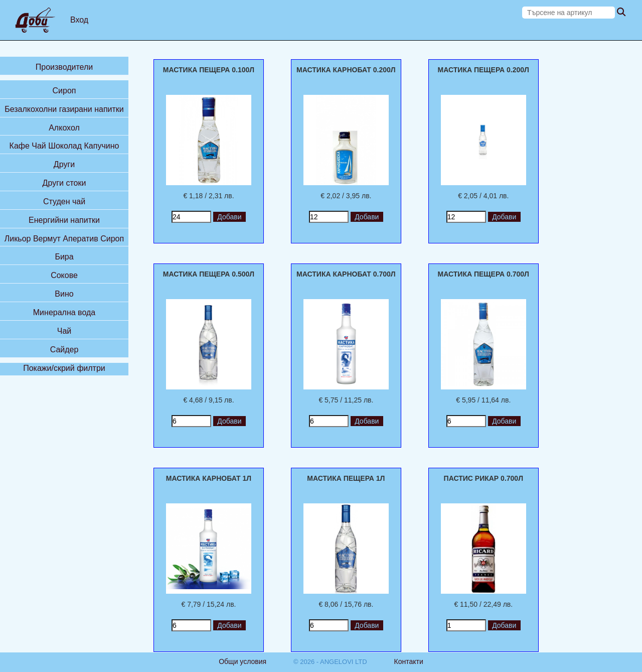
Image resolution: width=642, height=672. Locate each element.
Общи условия (243, 661)
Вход (79, 20)
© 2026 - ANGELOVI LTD (330, 662)
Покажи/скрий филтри (64, 368)
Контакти (409, 661)
